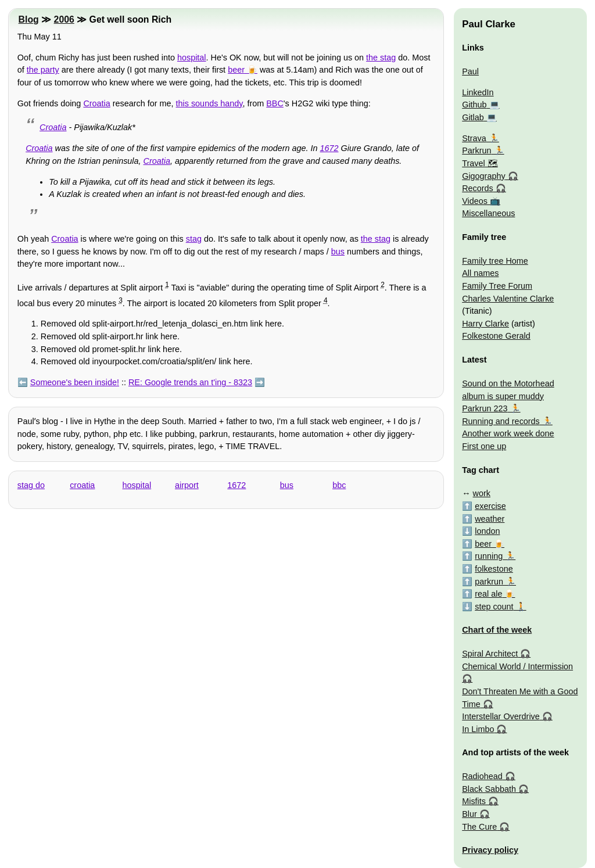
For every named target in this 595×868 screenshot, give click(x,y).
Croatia (96, 103)
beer (236, 70)
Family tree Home (495, 261)
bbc (339, 485)
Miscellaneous (488, 213)
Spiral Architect (490, 654)
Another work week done (508, 433)
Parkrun (476, 150)
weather (490, 519)
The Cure (479, 827)
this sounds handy (209, 103)
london (487, 531)
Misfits (474, 801)
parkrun (489, 582)
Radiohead (482, 776)
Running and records (501, 421)
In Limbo (478, 729)
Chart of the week (497, 630)
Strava (474, 138)
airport (187, 485)
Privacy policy (490, 850)
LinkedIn (478, 92)
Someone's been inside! (75, 382)
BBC (275, 103)
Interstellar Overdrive (501, 716)
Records (478, 188)
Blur (469, 814)
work (482, 493)
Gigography (483, 176)
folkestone (494, 569)
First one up (484, 446)
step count (494, 607)
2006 (64, 19)
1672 (329, 148)
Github (474, 105)
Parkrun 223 (485, 408)
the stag (381, 58)
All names (480, 273)
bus (338, 252)
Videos (475, 201)
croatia (82, 485)
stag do (31, 485)
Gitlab (473, 117)
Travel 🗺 (480, 163)
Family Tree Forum (497, 286)
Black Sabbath (489, 789)
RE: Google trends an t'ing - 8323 (190, 382)
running (489, 556)
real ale (488, 594)
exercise (490, 506)
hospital (192, 58)
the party (43, 70)
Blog (29, 19)
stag (194, 239)
